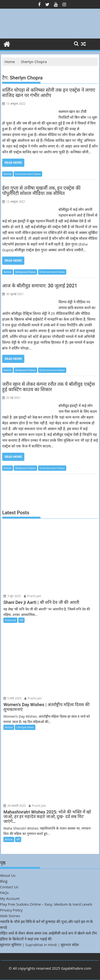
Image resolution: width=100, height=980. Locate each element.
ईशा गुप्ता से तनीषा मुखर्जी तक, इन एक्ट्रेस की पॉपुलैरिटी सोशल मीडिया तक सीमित (41, 191)
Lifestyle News (25, 727)
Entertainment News (28, 174)
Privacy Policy (11, 910)
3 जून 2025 (12, 596)
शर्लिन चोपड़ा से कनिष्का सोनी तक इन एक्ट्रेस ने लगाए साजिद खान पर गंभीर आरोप (49, 93)
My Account (10, 898)
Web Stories (10, 916)
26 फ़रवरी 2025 (15, 806)
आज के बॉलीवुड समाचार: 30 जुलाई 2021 (40, 286)
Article (7, 174)
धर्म (21, 620)
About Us (8, 875)
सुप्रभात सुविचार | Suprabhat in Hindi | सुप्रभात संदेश (39, 945)
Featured (10, 620)
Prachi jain (33, 596)
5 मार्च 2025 (12, 698)
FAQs (4, 893)
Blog (4, 881)
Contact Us (9, 887)
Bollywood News (25, 272)
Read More (13, 163)
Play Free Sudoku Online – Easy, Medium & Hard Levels (46, 904)
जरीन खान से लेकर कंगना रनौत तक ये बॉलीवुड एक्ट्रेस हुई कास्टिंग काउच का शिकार (49, 387)
